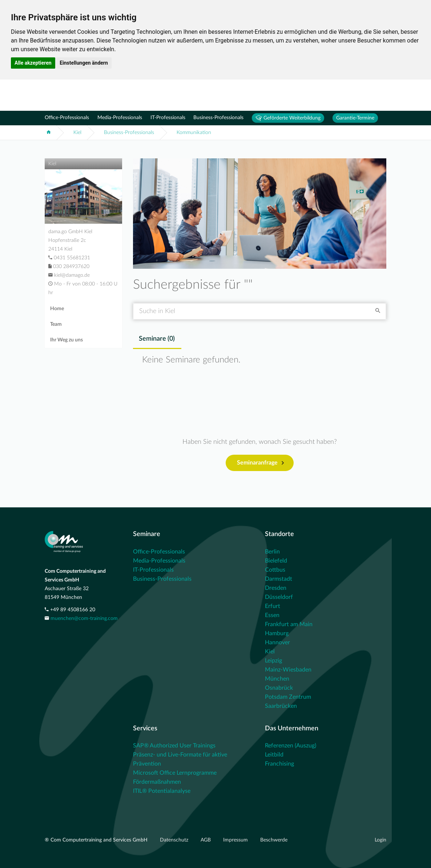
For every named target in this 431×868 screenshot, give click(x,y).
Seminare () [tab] (157, 339)
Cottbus (275, 570)
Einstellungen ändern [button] (84, 63)
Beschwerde (274, 840)
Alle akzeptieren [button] (33, 63)
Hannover (277, 642)
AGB (206, 840)
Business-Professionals (218, 118)
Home (57, 309)
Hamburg (277, 633)
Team (56, 324)
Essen (272, 615)
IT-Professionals (168, 118)
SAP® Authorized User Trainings (174, 746)
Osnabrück (279, 688)
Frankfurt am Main (289, 624)
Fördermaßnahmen (157, 782)
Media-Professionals (120, 118)
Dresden (276, 588)
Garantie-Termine (355, 118)
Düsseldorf (279, 597)
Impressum (236, 840)
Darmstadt (279, 579)
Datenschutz (175, 840)
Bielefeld (276, 561)
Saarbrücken (281, 706)
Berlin (272, 552)
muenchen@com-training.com (84, 618)
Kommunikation (194, 133)
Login (380, 840)
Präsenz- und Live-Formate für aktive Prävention (180, 759)
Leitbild (274, 755)
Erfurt (273, 606)
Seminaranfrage (260, 463)
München (277, 679)
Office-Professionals (67, 118)
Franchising (279, 764)
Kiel (77, 133)
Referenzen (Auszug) (291, 746)
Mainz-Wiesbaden (288, 670)
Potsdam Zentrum (288, 697)
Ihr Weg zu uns (67, 340)
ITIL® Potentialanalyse (162, 791)
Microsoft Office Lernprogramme (175, 773)
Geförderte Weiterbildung (288, 118)
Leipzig (273, 661)
